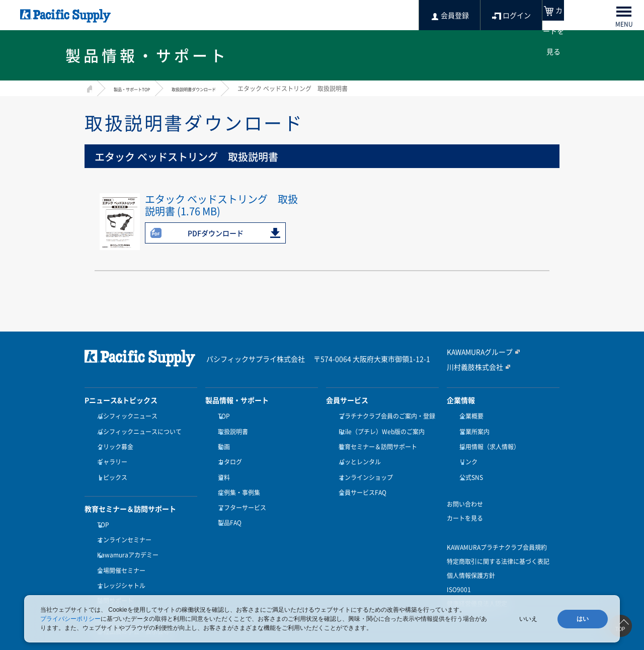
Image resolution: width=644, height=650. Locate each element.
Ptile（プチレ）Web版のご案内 (379, 429)
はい (583, 619)
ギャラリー (110, 453)
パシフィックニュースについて (137, 429)
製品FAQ (227, 502)
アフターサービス (239, 490)
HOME (88, 87)
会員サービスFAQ (360, 477)
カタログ (227, 453)
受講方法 (107, 584)
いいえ (528, 619)
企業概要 (469, 416)
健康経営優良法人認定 (477, 589)
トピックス (110, 465)
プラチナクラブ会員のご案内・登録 (384, 416)
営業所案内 (472, 429)
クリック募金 (113, 441)
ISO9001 (459, 575)
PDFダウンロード (216, 233)
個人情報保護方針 (471, 560)
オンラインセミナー (122, 522)
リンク (466, 453)
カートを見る (465, 503)
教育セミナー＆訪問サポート (375, 441)
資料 (221, 465)
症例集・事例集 (236, 477)
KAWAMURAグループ (476, 352)
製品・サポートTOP (141, 89)
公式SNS (469, 465)
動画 (221, 441)
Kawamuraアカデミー (125, 534)
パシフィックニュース (125, 416)
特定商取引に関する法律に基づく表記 (498, 546)
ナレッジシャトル (119, 559)
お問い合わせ (465, 489)
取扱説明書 (230, 429)
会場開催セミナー (119, 547)
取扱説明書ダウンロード (223, 89)
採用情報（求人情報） (487, 441)
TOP (101, 510)
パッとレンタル (357, 453)
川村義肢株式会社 (471, 366)
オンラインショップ (363, 465)
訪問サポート (113, 571)
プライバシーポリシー (70, 619)
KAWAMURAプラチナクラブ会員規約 (497, 532)
